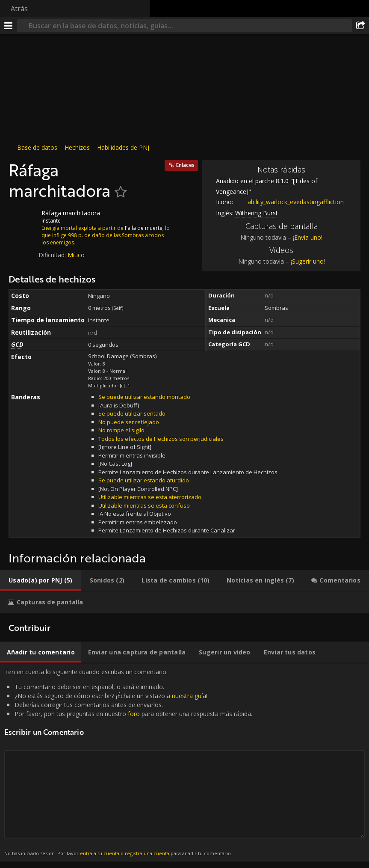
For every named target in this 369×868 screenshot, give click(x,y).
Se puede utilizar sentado (132, 413)
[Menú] (9, 26)
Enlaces (185, 165)
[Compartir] (360, 26)
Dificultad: (53, 255)
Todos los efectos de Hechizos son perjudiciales (161, 439)
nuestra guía (189, 696)
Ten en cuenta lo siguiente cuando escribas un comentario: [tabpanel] (184, 762)
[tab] (41, 580)
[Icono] (23, 220)
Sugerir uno (308, 261)
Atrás (19, 9)
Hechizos (77, 147)
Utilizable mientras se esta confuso (144, 505)
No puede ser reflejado (129, 422)
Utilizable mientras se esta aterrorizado (150, 497)
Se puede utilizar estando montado (144, 397)
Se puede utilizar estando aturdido (144, 480)
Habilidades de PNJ (123, 147)
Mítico (76, 255)
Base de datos (37, 147)
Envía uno (308, 237)
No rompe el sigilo (121, 430)
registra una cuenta (147, 853)
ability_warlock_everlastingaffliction (289, 202)
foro (134, 714)
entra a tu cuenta (100, 853)
